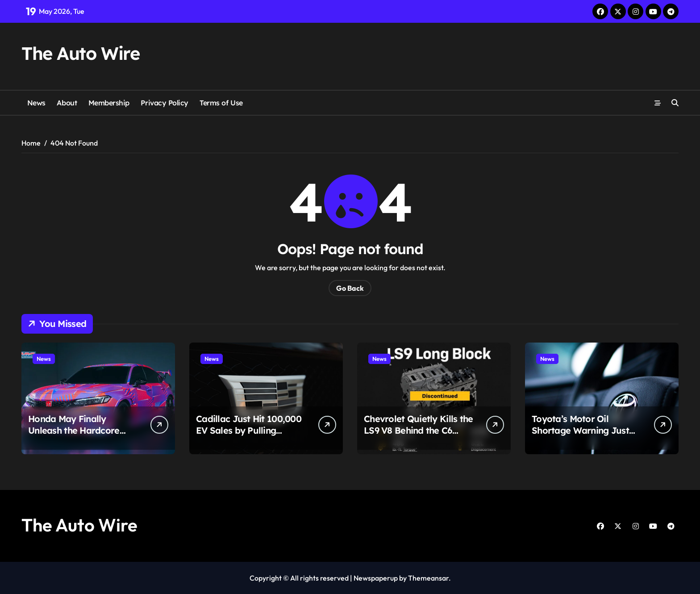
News (36, 103)
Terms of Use (221, 103)
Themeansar (428, 578)
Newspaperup (376, 578)
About (67, 103)
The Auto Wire (80, 53)
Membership (109, 103)
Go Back (350, 288)
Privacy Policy (164, 103)
